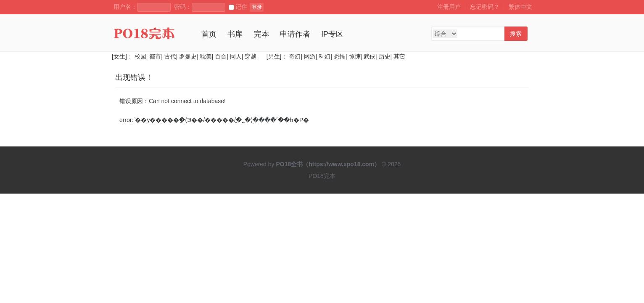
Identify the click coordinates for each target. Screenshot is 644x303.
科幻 (325, 56)
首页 (209, 34)
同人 (236, 56)
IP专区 (332, 34)
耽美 (206, 56)
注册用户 (449, 7)
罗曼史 (188, 56)
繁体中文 (520, 7)
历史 (385, 56)
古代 (170, 56)
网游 (310, 56)
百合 (221, 56)
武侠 (370, 56)
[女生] (119, 56)
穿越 (251, 56)
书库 (235, 34)
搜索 (516, 34)
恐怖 (340, 56)
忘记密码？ (485, 7)
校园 (140, 56)
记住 (238, 7)
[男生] (273, 56)
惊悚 (355, 56)
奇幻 (295, 56)
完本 (261, 34)
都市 (155, 56)
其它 (399, 56)
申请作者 (295, 34)
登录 (257, 7)
